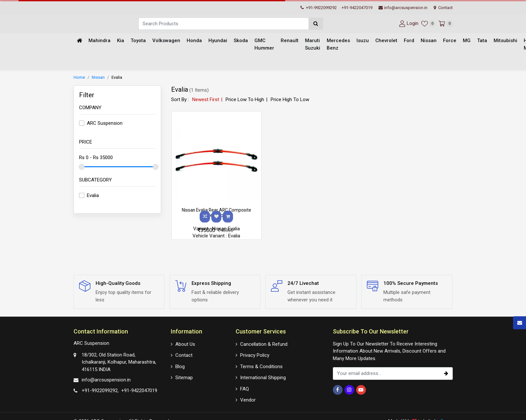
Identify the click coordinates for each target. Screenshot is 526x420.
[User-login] (408, 23)
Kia (121, 41)
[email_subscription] (386, 373)
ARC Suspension (105, 123)
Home (79, 78)
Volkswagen (166, 41)
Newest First (206, 100)
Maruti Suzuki (313, 45)
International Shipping (263, 377)
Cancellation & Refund (264, 344)
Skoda (241, 41)
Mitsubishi (505, 41)
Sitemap (184, 377)
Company (90, 108)
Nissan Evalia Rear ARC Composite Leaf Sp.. (216, 213)
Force (450, 41)
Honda (194, 41)
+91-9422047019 (357, 8)
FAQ (245, 389)
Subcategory (95, 180)
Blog (180, 366)
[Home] (79, 41)
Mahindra (99, 41)
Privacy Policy (255, 355)
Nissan (429, 41)
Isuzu (363, 41)
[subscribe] (446, 373)
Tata (482, 41)
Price (86, 142)
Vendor (248, 400)
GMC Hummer (264, 45)
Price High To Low (290, 100)
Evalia (117, 78)
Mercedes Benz (338, 45)
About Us (185, 344)
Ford (409, 41)
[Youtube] (361, 390)
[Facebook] (338, 390)
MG (467, 41)
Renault (290, 41)
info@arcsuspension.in (403, 8)
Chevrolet (386, 41)
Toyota (138, 41)
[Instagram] (349, 390)
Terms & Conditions (261, 366)
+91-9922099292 (319, 8)
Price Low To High (245, 100)
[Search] (223, 24)
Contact (443, 8)
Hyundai (218, 41)
